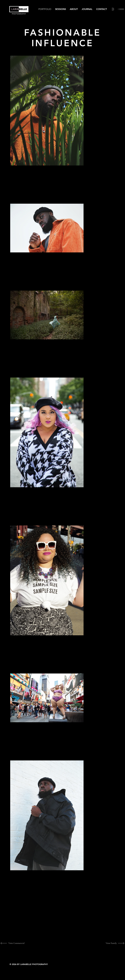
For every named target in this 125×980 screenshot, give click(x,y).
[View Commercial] (17, 943)
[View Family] (108, 943)
